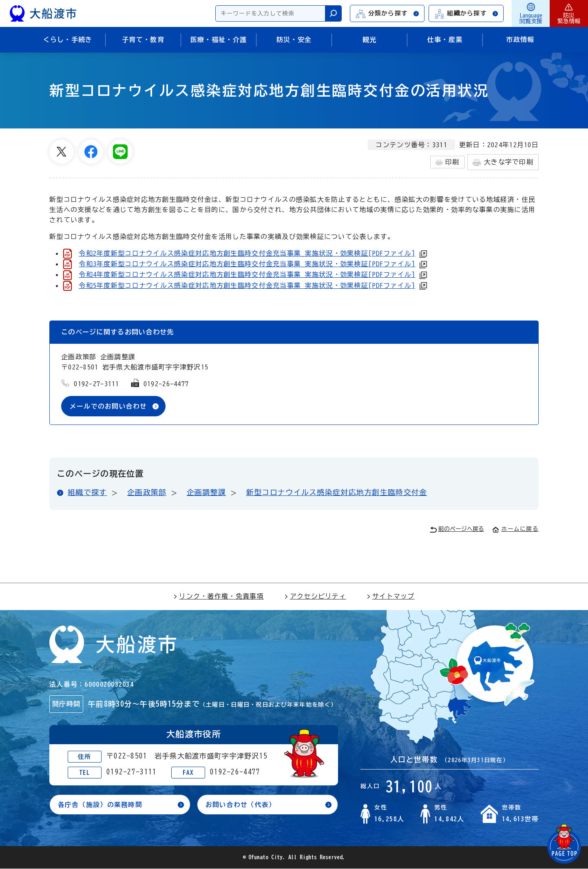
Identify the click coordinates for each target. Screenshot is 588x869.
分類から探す (388, 14)
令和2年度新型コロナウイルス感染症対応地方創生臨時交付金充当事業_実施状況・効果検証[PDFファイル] (247, 253)
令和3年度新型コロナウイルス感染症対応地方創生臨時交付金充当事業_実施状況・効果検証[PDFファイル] (247, 264)
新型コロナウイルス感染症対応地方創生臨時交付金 (337, 493)
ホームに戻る (515, 529)
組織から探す (466, 14)
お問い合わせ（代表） (241, 805)
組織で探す (87, 493)
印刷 (448, 162)
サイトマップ (391, 597)
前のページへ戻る (457, 530)
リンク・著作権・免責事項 (218, 597)
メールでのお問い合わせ (108, 406)
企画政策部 (147, 493)
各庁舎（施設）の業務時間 (100, 805)
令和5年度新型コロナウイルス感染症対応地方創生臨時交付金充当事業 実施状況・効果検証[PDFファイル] (247, 285)
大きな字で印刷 (503, 163)
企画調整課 (206, 493)
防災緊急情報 (569, 13)
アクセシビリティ (315, 597)
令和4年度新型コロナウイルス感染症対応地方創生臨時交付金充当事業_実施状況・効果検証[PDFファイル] (247, 274)
